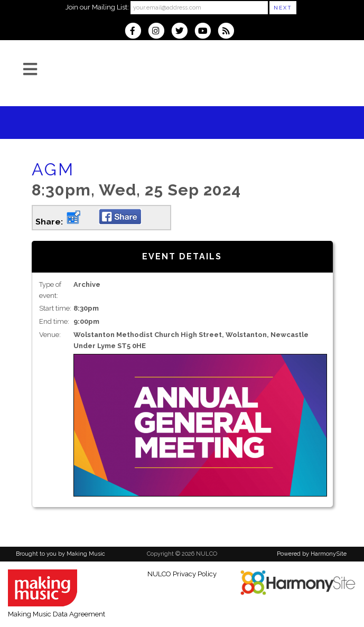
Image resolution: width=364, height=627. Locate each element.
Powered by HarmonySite (312, 554)
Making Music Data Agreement (57, 614)
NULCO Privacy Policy (182, 574)
